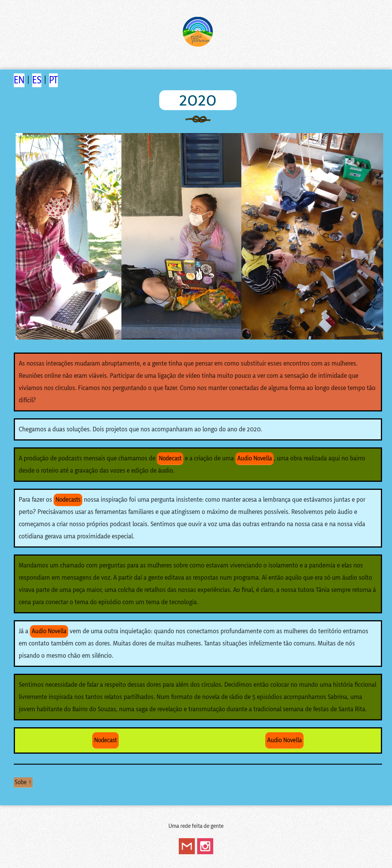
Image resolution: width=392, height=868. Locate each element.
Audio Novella (255, 458)
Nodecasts (68, 500)
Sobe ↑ (23, 782)
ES (37, 80)
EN (19, 80)
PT (53, 80)
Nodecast (170, 458)
